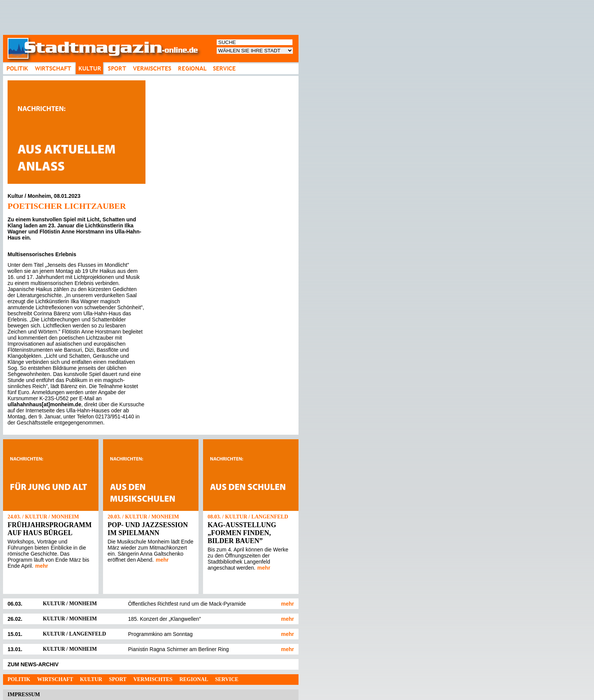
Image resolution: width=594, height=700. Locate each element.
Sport (118, 679)
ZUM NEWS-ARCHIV (33, 664)
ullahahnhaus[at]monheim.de (44, 404)
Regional (194, 679)
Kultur (91, 679)
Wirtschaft (55, 679)
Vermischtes (153, 679)
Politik (19, 679)
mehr (42, 566)
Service (227, 679)
